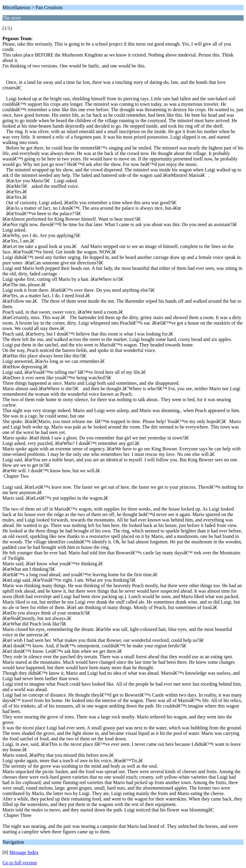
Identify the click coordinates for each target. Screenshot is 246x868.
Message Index (24, 852)
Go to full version (20, 863)
